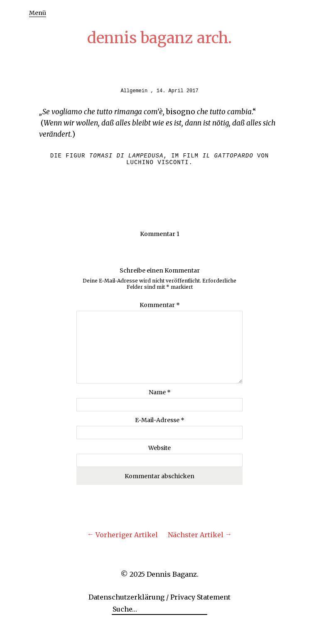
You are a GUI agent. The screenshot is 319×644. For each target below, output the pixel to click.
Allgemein (134, 91)
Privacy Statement (200, 597)
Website (159, 448)
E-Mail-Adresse (160, 420)
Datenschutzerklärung (126, 597)
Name (160, 392)
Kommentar (160, 305)
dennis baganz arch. (159, 38)
